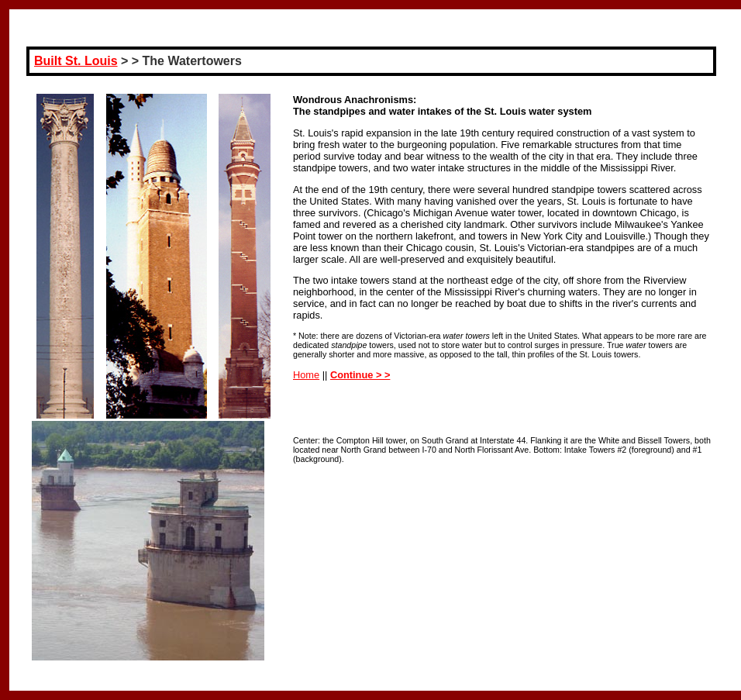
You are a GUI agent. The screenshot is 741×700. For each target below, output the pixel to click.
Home (306, 375)
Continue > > (360, 375)
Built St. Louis (76, 61)
